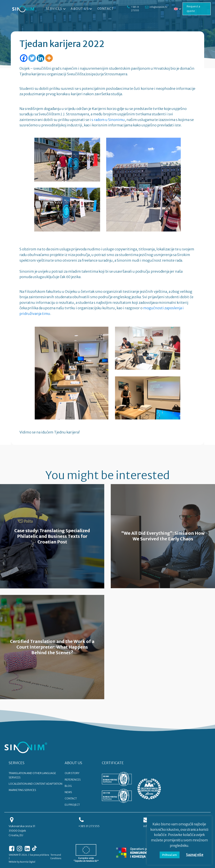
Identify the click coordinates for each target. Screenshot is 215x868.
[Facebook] (24, 58)
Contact (106, 9)
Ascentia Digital (27, 862)
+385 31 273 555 (135, 9)
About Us (82, 9)
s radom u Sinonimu (108, 120)
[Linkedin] (41, 58)
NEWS (68, 792)
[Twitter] (32, 58)
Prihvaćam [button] (170, 855)
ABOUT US (73, 763)
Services (56, 9)
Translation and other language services (32, 775)
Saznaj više (195, 855)
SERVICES (17, 763)
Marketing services (22, 790)
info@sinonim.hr (158, 7)
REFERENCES (73, 780)
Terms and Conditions (56, 857)
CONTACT (71, 798)
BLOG (68, 786)
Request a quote (193, 9)
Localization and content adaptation (35, 784)
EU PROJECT (72, 805)
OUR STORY (72, 773)
